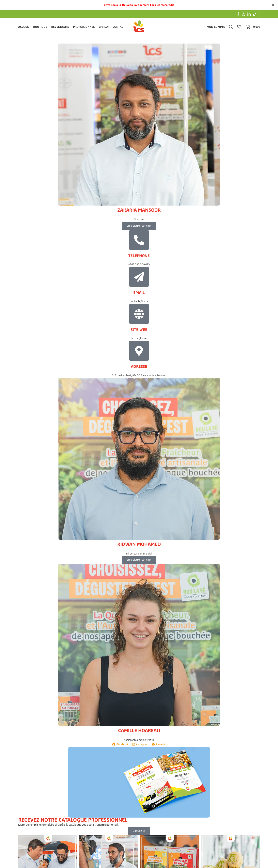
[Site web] (139, 315)
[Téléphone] (139, 241)
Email (139, 294)
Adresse (139, 367)
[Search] (231, 27)
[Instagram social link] (243, 14)
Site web (139, 331)
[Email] (139, 278)
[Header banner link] (133, 5)
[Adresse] (139, 352)
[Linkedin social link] (249, 14)
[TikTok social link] (255, 14)
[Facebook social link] (238, 14)
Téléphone (139, 257)
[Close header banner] (273, 5)
